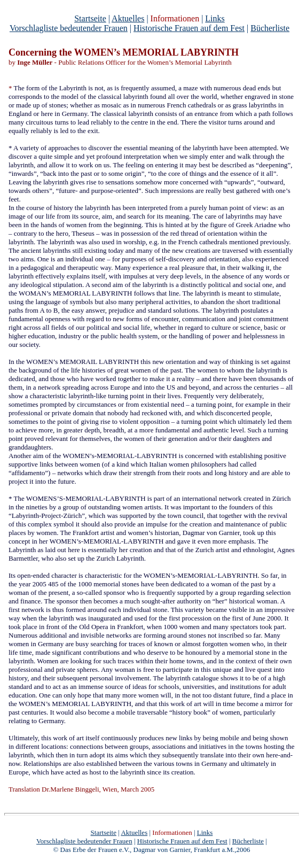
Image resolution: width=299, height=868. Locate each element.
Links (215, 18)
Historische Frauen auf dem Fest (189, 28)
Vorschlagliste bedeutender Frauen (69, 28)
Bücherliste (270, 28)
